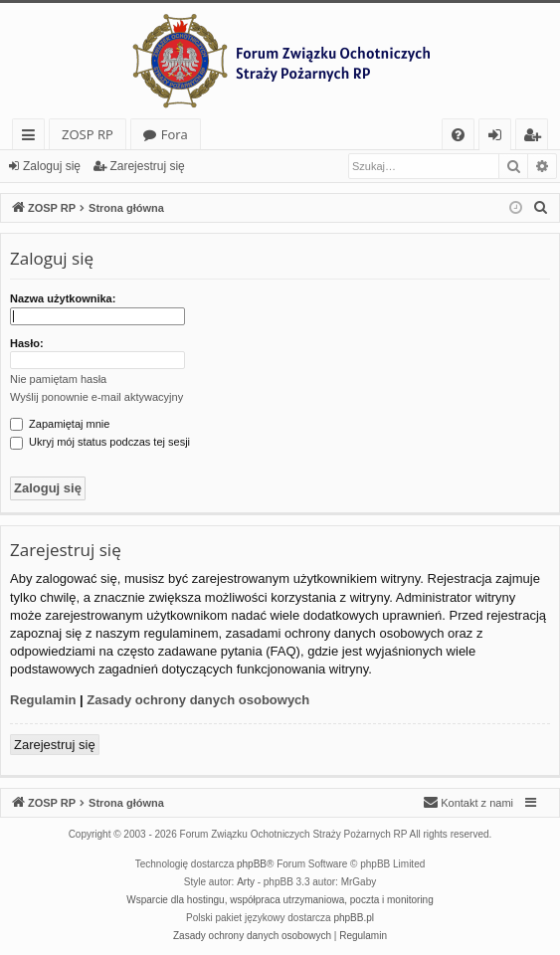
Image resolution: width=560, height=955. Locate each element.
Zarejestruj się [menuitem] (537, 138)
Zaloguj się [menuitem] (499, 138)
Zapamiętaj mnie (60, 424)
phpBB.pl (354, 918)
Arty (246, 882)
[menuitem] (458, 135)
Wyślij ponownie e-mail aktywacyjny (96, 397)
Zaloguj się (52, 166)
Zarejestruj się (147, 166)
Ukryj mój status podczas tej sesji (100, 442)
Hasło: (27, 343)
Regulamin (43, 700)
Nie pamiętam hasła (58, 379)
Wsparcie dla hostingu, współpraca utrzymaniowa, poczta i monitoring (280, 900)
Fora (175, 134)
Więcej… (32, 138)
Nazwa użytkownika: (63, 298)
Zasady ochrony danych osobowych (198, 700)
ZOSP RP (88, 134)
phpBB (252, 864)
